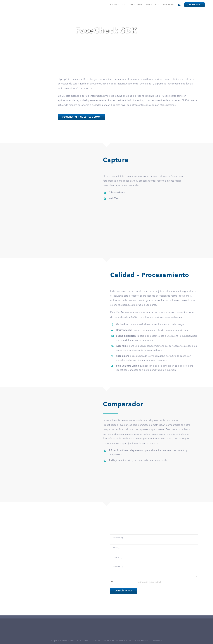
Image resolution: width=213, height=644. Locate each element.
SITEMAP (157, 641)
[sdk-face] (33, 78)
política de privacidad (149, 582)
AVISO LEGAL (142, 641)
